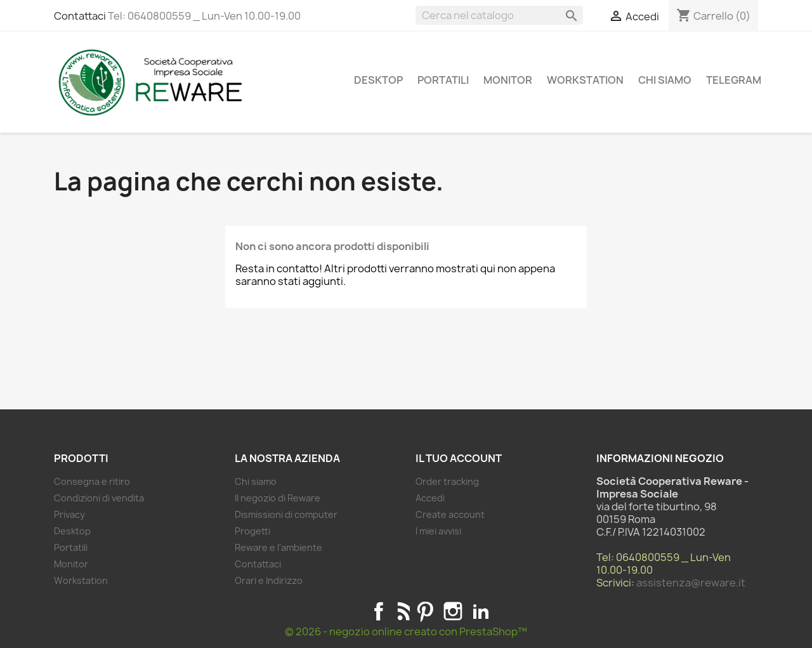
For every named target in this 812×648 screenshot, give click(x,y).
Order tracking (447, 481)
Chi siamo (665, 80)
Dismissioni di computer (286, 514)
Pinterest (425, 611)
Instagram (453, 611)
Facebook (379, 611)
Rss (402, 611)
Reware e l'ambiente (278, 547)
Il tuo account (459, 458)
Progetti (252, 531)
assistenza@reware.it (691, 583)
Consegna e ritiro (92, 481)
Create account (450, 514)
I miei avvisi (438, 531)
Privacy (69, 514)
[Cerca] (499, 15)
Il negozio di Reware (278, 498)
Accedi (430, 498)
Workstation (585, 80)
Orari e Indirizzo (269, 580)
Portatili (443, 80)
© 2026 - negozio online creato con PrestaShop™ (406, 631)
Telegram (734, 80)
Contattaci (80, 16)
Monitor (508, 80)
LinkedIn (481, 611)
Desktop (378, 80)
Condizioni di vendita (99, 498)
